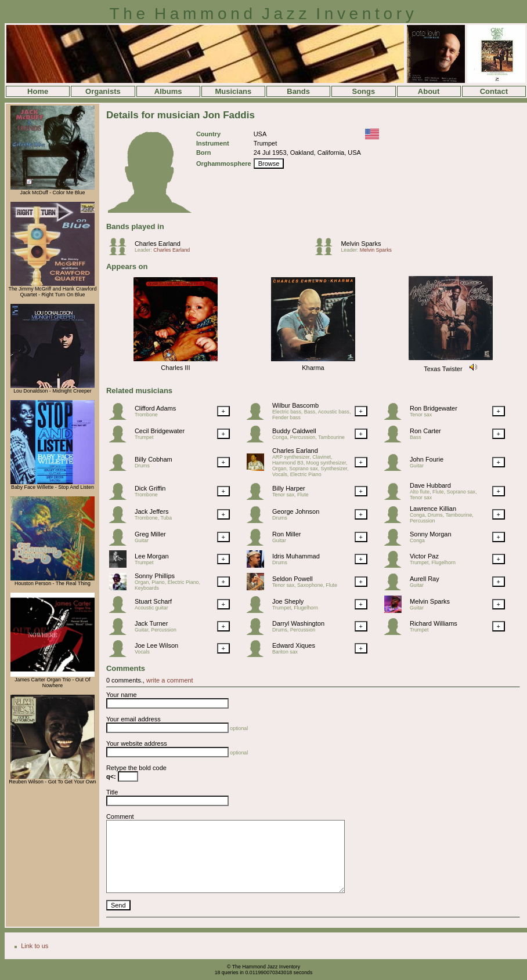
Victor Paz (424, 556)
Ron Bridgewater (434, 408)
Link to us (35, 946)
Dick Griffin (150, 488)
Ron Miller (287, 534)
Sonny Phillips (155, 576)
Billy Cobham (154, 459)
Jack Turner (151, 623)
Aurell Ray (425, 579)
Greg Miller (150, 534)
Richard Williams (434, 623)
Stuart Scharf (153, 601)
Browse (269, 164)
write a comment (170, 680)
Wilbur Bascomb (295, 405)
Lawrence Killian (433, 509)
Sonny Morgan (431, 534)
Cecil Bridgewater (160, 431)
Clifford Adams (155, 408)
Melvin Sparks (361, 244)
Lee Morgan (152, 556)
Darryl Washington (298, 623)
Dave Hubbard (430, 485)
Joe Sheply (288, 601)
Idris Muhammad (296, 556)
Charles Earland (158, 244)
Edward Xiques (294, 645)
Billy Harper (289, 488)
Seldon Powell (293, 579)
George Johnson (296, 511)
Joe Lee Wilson (156, 645)
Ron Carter (425, 431)
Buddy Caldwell (294, 431)
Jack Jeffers (152, 511)
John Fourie (427, 459)
